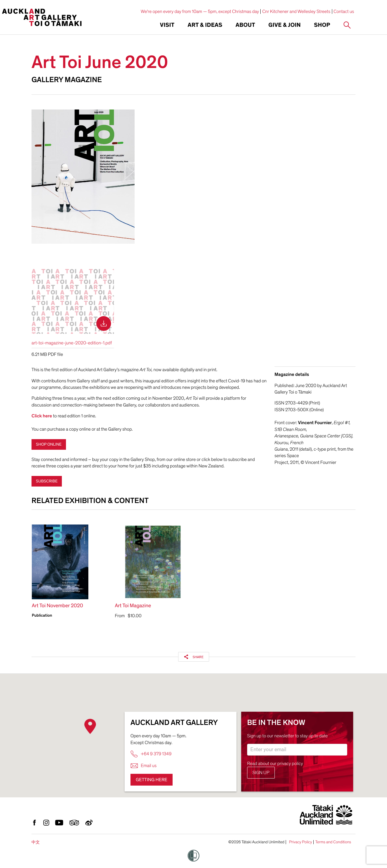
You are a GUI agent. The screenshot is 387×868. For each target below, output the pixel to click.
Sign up (261, 773)
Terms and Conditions (333, 842)
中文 (36, 842)
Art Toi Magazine (133, 606)
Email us (144, 766)
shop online (49, 444)
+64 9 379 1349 (151, 754)
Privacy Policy (300, 842)
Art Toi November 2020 (57, 606)
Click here (42, 416)
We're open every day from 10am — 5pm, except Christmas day (200, 11)
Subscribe (47, 481)
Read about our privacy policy (275, 764)
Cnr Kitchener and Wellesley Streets (296, 11)
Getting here (152, 780)
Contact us (344, 11)
